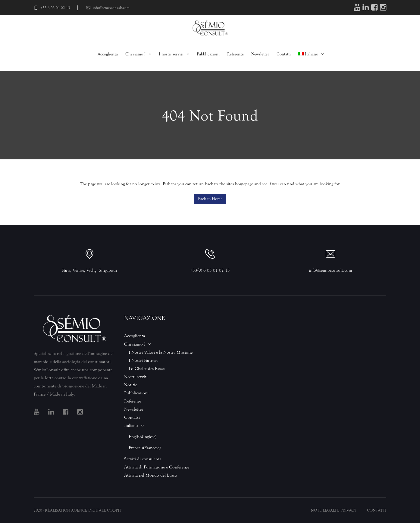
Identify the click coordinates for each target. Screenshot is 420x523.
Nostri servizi (136, 377)
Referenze (235, 54)
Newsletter (260, 54)
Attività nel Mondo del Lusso (151, 475)
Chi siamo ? (135, 54)
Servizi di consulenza (143, 459)
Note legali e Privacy (334, 510)
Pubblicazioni (208, 54)
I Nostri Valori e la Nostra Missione (161, 352)
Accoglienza (108, 54)
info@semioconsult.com (108, 8)
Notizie (131, 385)
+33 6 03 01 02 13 (52, 8)
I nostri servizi (171, 54)
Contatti (284, 54)
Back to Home (210, 199)
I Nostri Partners (143, 360)
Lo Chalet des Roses (147, 369)
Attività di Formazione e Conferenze (157, 467)
